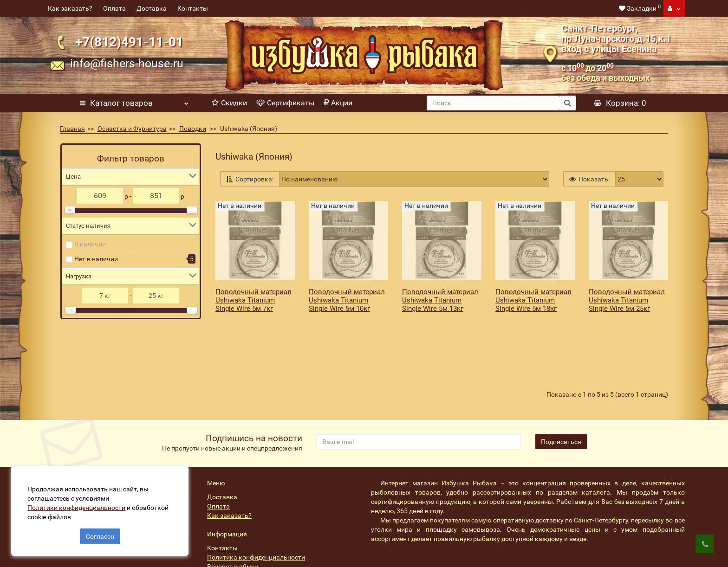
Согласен (100, 534)
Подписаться (561, 400)
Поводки (193, 129)
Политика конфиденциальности (256, 515)
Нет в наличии (96, 259)
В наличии (90, 244)
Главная (72, 129)
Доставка (152, 8)
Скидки (229, 103)
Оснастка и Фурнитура (132, 129)
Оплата (114, 8)
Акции (338, 103)
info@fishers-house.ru (127, 63)
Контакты (193, 8)
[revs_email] (418, 400)
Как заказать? (70, 8)
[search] (494, 103)
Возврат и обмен (233, 525)
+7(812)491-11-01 (129, 42)
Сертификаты (285, 103)
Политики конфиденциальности (79, 505)
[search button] (568, 103)
